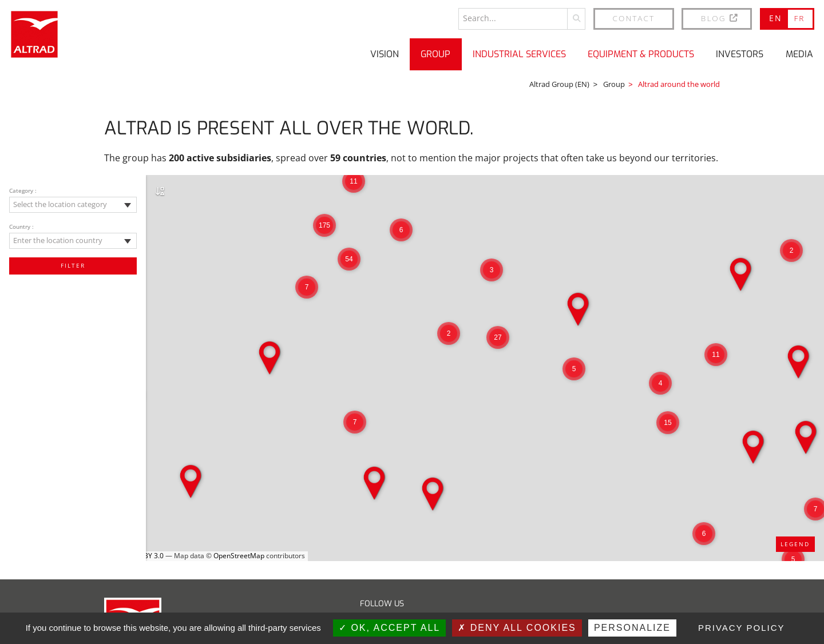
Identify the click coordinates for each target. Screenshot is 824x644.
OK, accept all (389, 628)
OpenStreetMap (239, 556)
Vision (385, 54)
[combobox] (73, 205)
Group (435, 54)
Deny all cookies (517, 628)
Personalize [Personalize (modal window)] (632, 628)
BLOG (720, 18)
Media (799, 54)
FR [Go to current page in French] (799, 18)
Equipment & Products (641, 54)
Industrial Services (519, 54)
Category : (23, 190)
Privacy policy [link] (742, 628)
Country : (21, 226)
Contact (634, 18)
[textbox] (73, 204)
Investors (740, 54)
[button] (791, 251)
